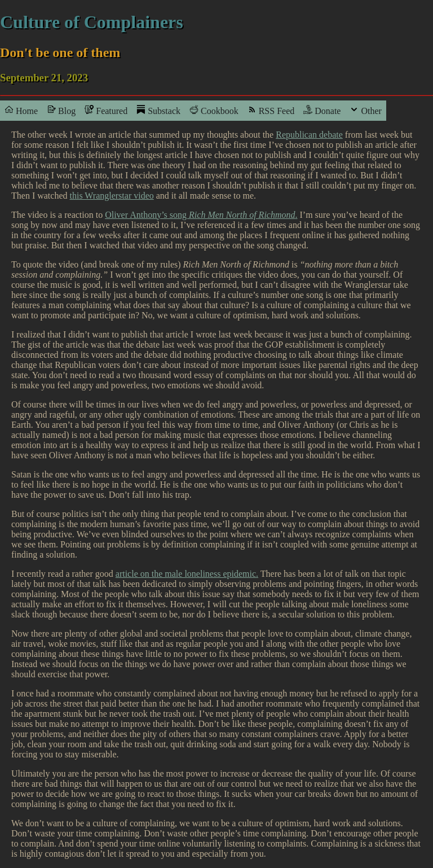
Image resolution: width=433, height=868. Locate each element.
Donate (322, 110)
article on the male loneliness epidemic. (187, 574)
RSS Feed (271, 110)
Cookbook (214, 110)
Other (365, 110)
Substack (158, 110)
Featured (106, 110)
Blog (61, 110)
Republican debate (309, 135)
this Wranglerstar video (112, 196)
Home (21, 110)
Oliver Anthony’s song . (201, 215)
